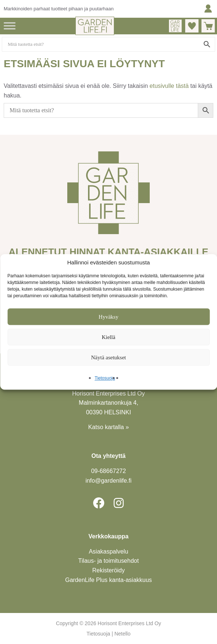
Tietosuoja (105, 378)
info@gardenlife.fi (108, 481)
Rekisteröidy (109, 570)
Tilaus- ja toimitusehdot (109, 561)
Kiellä (108, 337)
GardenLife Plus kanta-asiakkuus (108, 580)
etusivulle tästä (169, 86)
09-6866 (108, 471)
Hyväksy (108, 317)
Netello (122, 634)
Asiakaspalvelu (108, 551)
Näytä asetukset (108, 357)
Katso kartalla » (108, 427)
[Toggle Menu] (10, 26)
